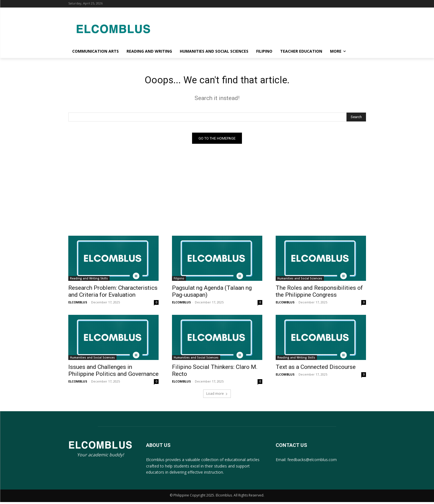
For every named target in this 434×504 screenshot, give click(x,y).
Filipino (179, 281)
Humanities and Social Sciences (300, 281)
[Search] (356, 119)
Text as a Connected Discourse (316, 369)
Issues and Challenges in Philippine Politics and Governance (113, 373)
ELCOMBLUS (78, 304)
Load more (217, 396)
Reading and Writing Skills (89, 281)
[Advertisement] (262, 28)
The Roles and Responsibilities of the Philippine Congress (319, 294)
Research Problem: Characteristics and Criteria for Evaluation (113, 294)
